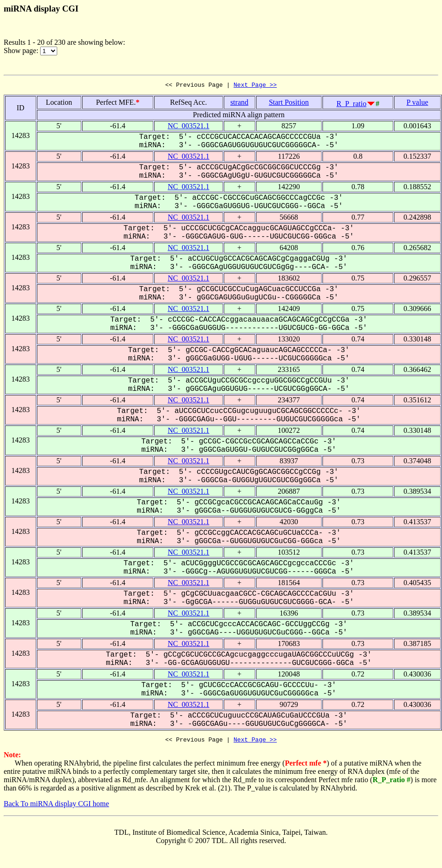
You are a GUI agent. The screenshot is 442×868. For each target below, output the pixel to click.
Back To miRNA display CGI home (56, 806)
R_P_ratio (351, 105)
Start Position (289, 104)
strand (239, 104)
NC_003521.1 (188, 127)
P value (417, 104)
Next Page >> (255, 86)
